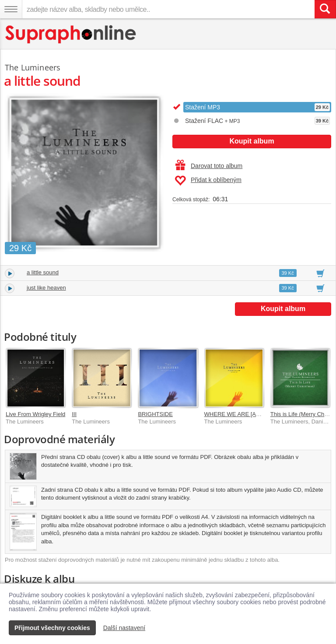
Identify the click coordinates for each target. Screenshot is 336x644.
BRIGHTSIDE (155, 414)
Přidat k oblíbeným (208, 181)
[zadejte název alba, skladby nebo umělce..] (168, 9)
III (74, 414)
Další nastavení (124, 628)
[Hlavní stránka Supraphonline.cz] (71, 34)
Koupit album (252, 141)
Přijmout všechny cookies (52, 628)
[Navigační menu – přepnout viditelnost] (11, 9)
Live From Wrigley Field (35, 414)
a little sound (43, 272)
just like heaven (46, 288)
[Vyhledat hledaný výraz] (325, 9)
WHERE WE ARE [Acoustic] (240, 414)
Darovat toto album (209, 166)
